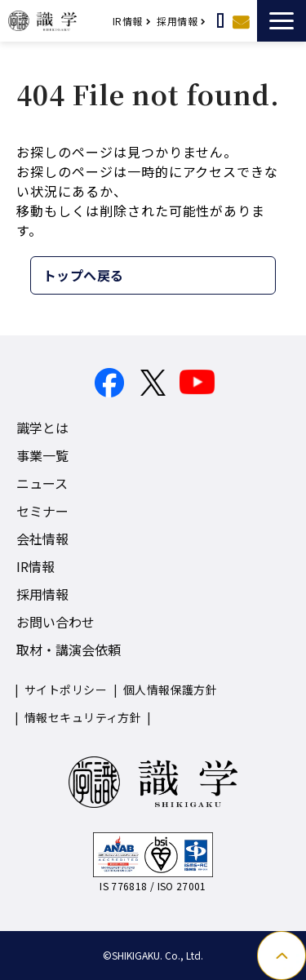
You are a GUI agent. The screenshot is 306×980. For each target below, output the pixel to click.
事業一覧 (42, 455)
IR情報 (128, 21)
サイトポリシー (66, 690)
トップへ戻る (84, 275)
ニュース (42, 483)
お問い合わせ (241, 20)
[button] (282, 21)
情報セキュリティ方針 (83, 717)
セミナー (42, 511)
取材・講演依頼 (220, 20)
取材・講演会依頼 (69, 650)
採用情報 (177, 21)
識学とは (42, 428)
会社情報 (42, 539)
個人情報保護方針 (170, 690)
